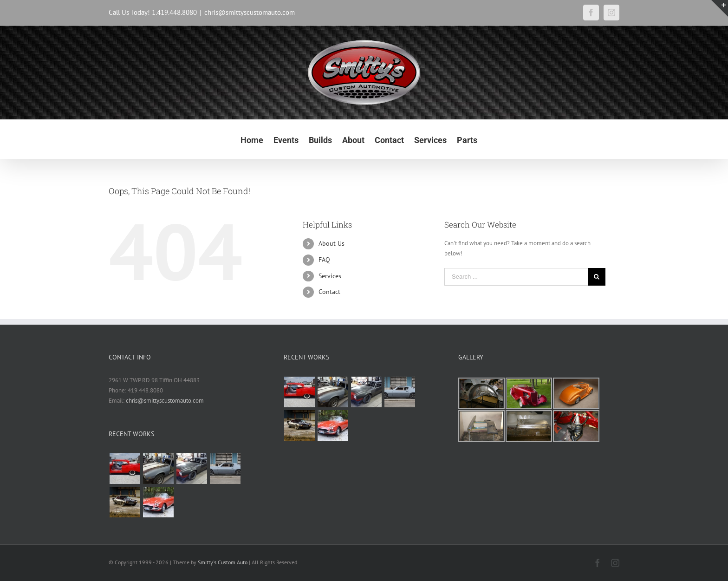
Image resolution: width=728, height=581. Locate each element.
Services (330, 276)
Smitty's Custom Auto (223, 562)
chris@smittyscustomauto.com (250, 12)
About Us (331, 243)
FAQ (324, 260)
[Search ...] (516, 277)
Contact (329, 292)
